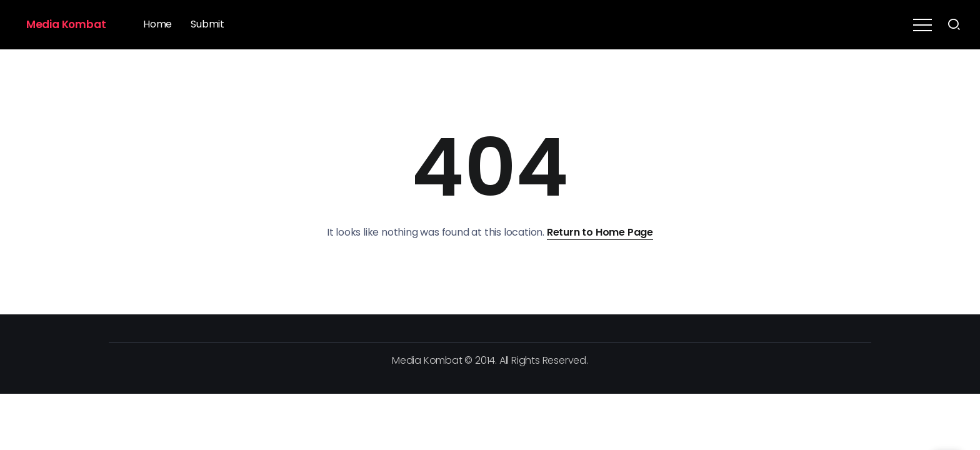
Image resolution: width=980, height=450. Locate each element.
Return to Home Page (600, 232)
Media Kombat (66, 24)
